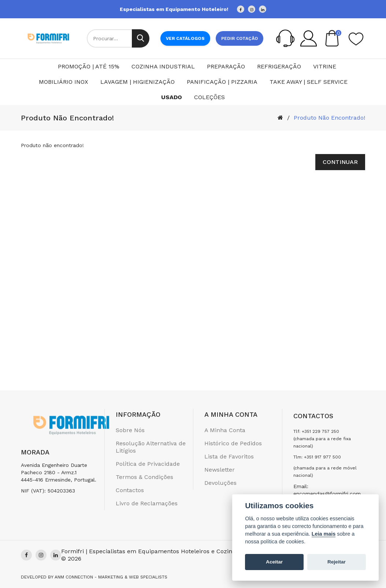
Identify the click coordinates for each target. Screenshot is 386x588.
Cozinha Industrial (163, 66)
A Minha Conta (225, 430)
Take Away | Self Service (309, 82)
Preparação (226, 66)
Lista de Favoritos (229, 456)
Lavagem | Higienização (138, 82)
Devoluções (220, 483)
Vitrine (325, 66)
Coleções (209, 97)
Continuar (340, 162)
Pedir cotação (240, 38)
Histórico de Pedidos (233, 443)
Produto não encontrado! (329, 118)
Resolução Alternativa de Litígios (151, 447)
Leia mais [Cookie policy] (324, 534)
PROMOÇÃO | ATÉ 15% (89, 66)
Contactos (130, 490)
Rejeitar (337, 562)
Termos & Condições (144, 477)
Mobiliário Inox (64, 82)
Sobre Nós (130, 430)
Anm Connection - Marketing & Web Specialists (111, 577)
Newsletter (220, 470)
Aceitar (274, 562)
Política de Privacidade (148, 464)
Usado (172, 97)
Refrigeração (279, 66)
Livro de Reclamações (147, 503)
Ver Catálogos (185, 38)
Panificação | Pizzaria (222, 82)
